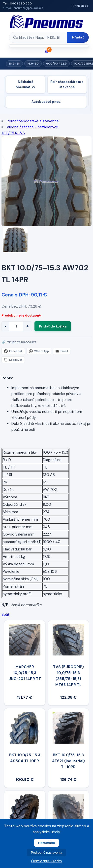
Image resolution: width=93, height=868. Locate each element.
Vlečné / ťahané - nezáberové (32, 127)
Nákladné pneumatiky (25, 84)
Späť (5, 615)
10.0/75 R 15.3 (13, 133)
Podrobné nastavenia (47, 852)
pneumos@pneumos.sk (28, 8)
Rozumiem (46, 843)
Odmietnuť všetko (46, 861)
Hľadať (78, 37)
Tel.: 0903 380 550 (17, 3)
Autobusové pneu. (46, 102)
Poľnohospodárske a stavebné (67, 84)
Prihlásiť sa (80, 6)
